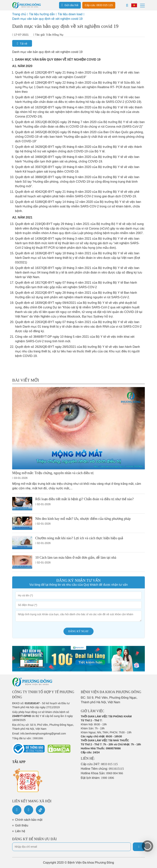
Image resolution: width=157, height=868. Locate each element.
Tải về (22, 43)
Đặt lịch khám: (97, 778)
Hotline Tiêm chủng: (102, 769)
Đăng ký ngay (79, 631)
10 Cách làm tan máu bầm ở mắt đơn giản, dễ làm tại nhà (76, 558)
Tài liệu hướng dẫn (42, 14)
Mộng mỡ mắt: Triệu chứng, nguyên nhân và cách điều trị (53, 473)
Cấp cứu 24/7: (99, 764)
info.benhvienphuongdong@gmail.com (43, 734)
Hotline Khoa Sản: (102, 773)
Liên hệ (20, 831)
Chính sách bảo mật (29, 820)
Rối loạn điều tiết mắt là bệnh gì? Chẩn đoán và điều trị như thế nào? (84, 499)
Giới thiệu (22, 825)
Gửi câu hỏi (70, 5)
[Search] (127, 5)
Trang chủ (19, 14)
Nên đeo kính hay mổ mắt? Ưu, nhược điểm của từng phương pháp (83, 519)
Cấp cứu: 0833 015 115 (99, 5)
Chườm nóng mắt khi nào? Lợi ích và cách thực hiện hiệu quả (79, 538)
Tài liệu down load (70, 14)
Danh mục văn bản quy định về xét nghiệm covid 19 (47, 19)
